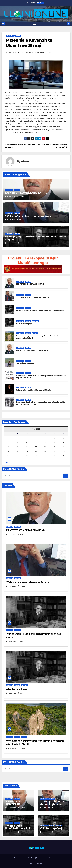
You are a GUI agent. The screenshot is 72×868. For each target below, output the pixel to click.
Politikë (18, 36)
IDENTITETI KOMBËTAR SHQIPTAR (27, 193)
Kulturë (35, 333)
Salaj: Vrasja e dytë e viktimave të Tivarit (33, 390)
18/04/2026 (12, 748)
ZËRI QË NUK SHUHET (25, 364)
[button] (65, 24)
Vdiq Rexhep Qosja (24, 324)
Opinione (17, 190)
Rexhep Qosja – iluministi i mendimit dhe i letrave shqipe (36, 238)
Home (32, 863)
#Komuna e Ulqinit (28, 53)
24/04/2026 (12, 641)
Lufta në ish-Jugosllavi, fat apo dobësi (32, 350)
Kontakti (39, 863)
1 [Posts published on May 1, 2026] (45, 438)
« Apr (6, 462)
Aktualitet (10, 36)
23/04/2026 (12, 693)
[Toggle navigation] (34, 24)
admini (25, 161)
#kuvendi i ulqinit (44, 53)
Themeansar (54, 858)
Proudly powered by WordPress (25, 858)
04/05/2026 (12, 534)
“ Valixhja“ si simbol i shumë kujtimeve (29, 216)
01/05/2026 (12, 586)
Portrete (35, 321)
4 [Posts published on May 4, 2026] (8, 443)
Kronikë (28, 321)
